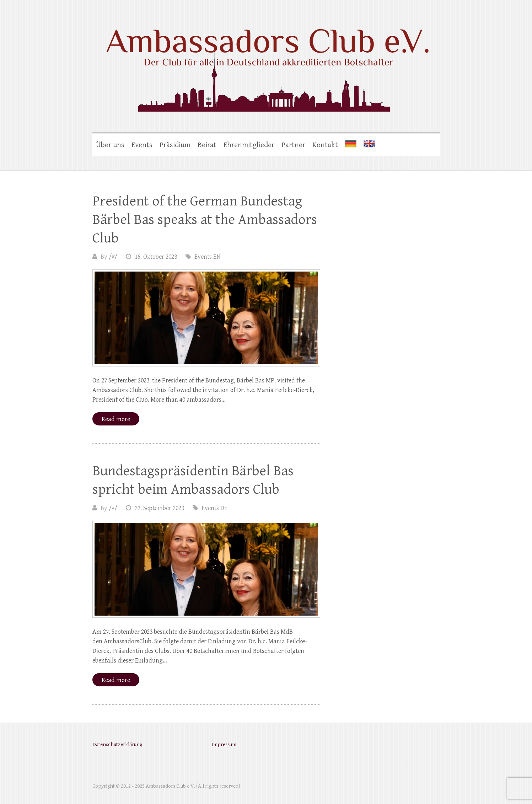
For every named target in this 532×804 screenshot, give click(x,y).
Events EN (208, 257)
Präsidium (175, 145)
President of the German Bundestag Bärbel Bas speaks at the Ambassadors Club (205, 220)
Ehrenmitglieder (249, 145)
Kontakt (325, 145)
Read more (116, 419)
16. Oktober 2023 (156, 257)
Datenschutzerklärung (117, 744)
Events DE (214, 508)
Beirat (207, 145)
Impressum (224, 744)
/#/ (113, 257)
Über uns (110, 145)
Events (142, 145)
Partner (293, 145)
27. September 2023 (159, 508)
